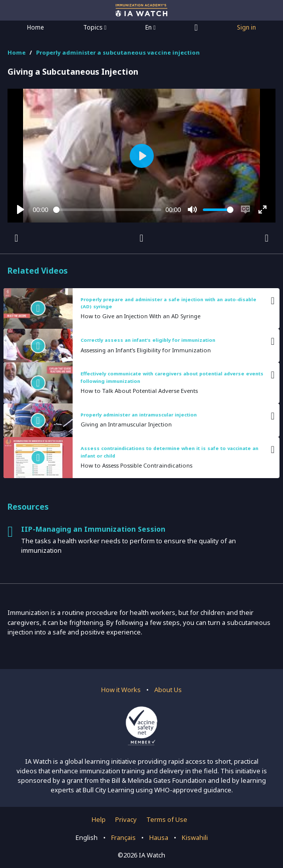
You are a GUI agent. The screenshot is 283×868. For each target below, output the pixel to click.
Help (99, 819)
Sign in (246, 27)
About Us (168, 690)
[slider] (107, 210)
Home (36, 27)
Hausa (159, 837)
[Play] (21, 209)
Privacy (126, 819)
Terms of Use (167, 819)
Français (123, 837)
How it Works (121, 690)
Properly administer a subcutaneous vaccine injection (118, 52)
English (87, 837)
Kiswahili (195, 837)
